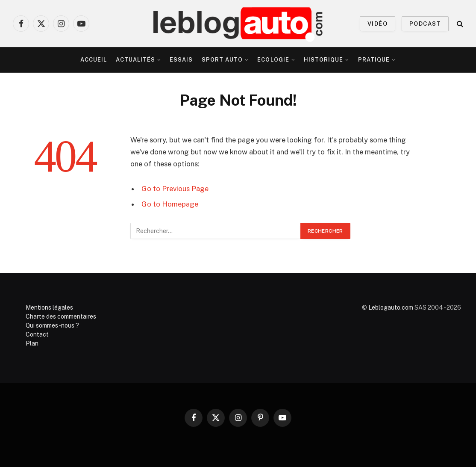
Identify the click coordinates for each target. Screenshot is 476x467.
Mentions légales (49, 307)
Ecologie (273, 60)
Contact (37, 334)
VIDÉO (378, 24)
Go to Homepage (170, 204)
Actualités (135, 60)
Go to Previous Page (175, 189)
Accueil (94, 60)
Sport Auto (222, 60)
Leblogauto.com (391, 307)
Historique (323, 60)
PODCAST (425, 24)
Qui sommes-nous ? (52, 325)
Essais (181, 60)
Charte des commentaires (61, 316)
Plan (32, 343)
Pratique (374, 60)
